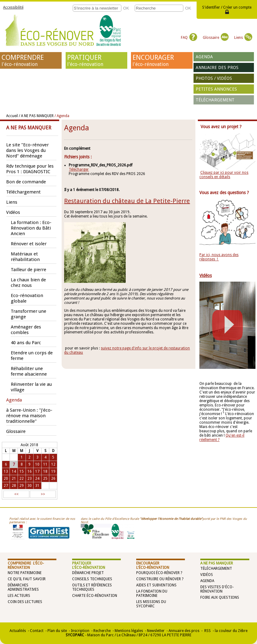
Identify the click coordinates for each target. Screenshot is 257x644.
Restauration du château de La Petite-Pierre (127, 201)
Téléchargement (215, 100)
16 (30, 471)
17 (37, 471)
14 (14, 471)
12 (53, 464)
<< (16, 494)
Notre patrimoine (25, 573)
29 (22, 486)
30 (30, 486)
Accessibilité (13, 7)
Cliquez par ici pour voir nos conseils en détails (224, 175)
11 (45, 464)
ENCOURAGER (162, 60)
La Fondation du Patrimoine (152, 593)
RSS (207, 631)
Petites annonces (216, 89)
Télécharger (79, 169)
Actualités (18, 631)
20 (6, 479)
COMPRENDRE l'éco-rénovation (26, 565)
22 (22, 479)
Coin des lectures (25, 602)
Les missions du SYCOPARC (151, 604)
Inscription (80, 631)
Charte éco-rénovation (95, 596)
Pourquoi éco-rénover (158, 573)
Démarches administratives (23, 587)
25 (45, 479)
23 (30, 479)
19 (53, 471)
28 (14, 486)
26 (53, 479)
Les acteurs (19, 596)
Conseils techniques (92, 579)
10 (37, 464)
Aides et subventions (156, 585)
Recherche (102, 631)
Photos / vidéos (214, 78)
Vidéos (207, 575)
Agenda (204, 57)
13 (6, 471)
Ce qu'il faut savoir (27, 579)
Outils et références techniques (92, 587)
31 (37, 486)
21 (14, 479)
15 (22, 471)
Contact (37, 631)
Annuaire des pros (217, 67)
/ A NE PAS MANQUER (36, 116)
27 (6, 486)
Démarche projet (88, 573)
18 (45, 471)
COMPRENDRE (31, 60)
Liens (243, 38)
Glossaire (216, 38)
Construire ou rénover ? (160, 579)
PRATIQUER (96, 60)
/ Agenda (62, 116)
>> (43, 494)
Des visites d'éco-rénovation (217, 589)
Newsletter (156, 631)
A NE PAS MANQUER (217, 563)
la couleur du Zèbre (231, 631)
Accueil (12, 116)
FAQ (189, 38)
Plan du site (57, 631)
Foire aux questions (220, 597)
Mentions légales (129, 631)
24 (37, 479)
